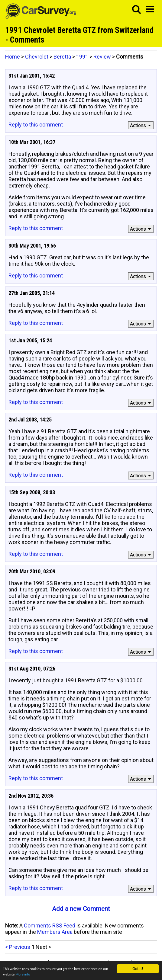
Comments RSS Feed (50, 926)
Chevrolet (37, 57)
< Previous (18, 947)
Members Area (55, 932)
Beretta (62, 57)
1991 (82, 57)
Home (13, 57)
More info (37, 974)
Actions (141, 125)
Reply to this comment (36, 125)
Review (102, 57)
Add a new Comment (81, 909)
